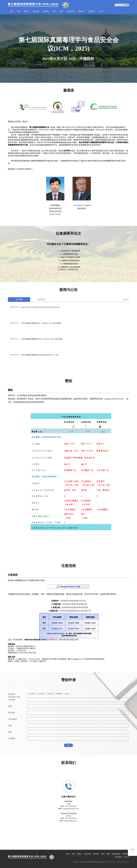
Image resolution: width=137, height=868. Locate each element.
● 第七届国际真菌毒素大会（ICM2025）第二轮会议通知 (41, 323)
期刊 (54, 11)
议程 (18, 11)
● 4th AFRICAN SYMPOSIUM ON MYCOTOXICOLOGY (41, 307)
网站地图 (126, 864)
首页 (11, 11)
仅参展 (66, 694)
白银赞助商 (49, 694)
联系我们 (92, 11)
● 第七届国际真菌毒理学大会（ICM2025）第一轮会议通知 (42, 339)
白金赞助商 (31, 694)
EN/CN (101, 11)
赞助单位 (82, 11)
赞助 (61, 11)
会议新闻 (19, 299)
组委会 (26, 11)
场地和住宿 (71, 11)
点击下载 (83, 659)
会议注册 (36, 11)
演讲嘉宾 (46, 11)
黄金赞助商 (40, 694)
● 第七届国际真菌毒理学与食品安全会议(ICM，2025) (40, 355)
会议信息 (41, 299)
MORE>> (126, 299)
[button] (135, 49)
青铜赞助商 (58, 694)
